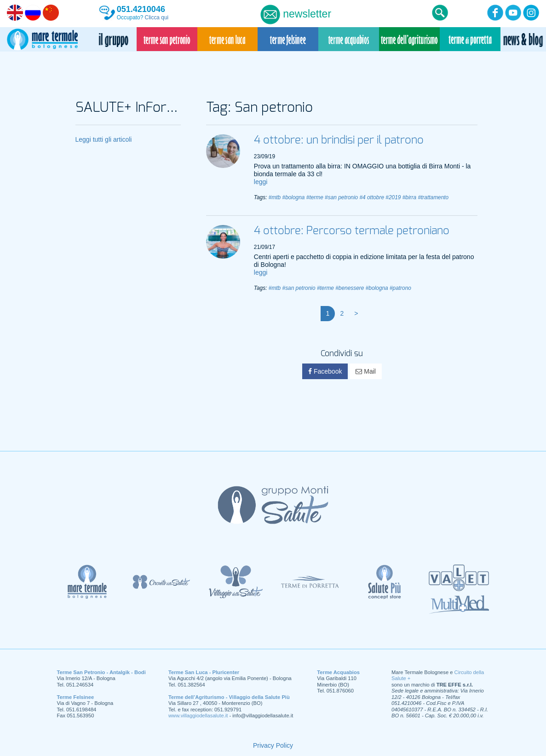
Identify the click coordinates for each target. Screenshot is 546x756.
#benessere (350, 288)
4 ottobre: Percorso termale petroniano (352, 231)
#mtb (275, 197)
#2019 (393, 197)
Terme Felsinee (76, 697)
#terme (315, 197)
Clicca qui (157, 17)
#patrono (400, 288)
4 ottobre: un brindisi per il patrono (339, 140)
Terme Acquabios (338, 672)
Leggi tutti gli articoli (104, 139)
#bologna (294, 197)
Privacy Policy (273, 745)
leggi (261, 182)
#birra (409, 197)
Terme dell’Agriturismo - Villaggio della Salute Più (229, 697)
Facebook (325, 371)
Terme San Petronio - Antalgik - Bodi (101, 672)
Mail (366, 371)
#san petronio (341, 197)
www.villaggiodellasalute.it (198, 716)
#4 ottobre (372, 197)
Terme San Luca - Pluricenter (204, 672)
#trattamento (433, 197)
